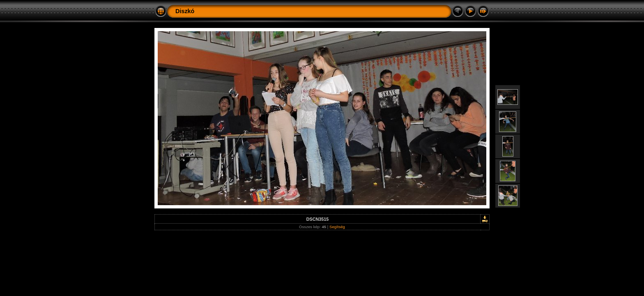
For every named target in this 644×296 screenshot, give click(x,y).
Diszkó (185, 11)
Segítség (337, 227)
